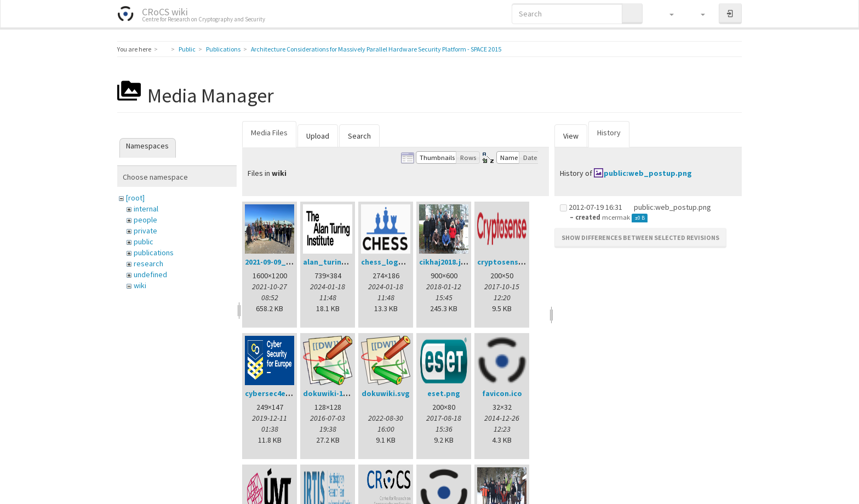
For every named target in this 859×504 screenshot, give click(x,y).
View (571, 136)
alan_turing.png (333, 262)
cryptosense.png (508, 262)
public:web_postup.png (648, 173)
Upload (318, 136)
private (145, 231)
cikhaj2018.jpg (445, 262)
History (609, 133)
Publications (223, 49)
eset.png (444, 393)
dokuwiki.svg (386, 393)
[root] (135, 198)
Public (187, 49)
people (145, 220)
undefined (150, 274)
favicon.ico (502, 393)
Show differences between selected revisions (640, 237)
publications (154, 253)
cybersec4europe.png (284, 393)
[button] (666, 14)
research (148, 264)
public (144, 242)
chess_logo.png (390, 262)
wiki (140, 285)
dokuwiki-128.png (335, 393)
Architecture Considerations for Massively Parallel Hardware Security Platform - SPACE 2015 (376, 49)
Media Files (269, 133)
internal (146, 209)
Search (359, 136)
